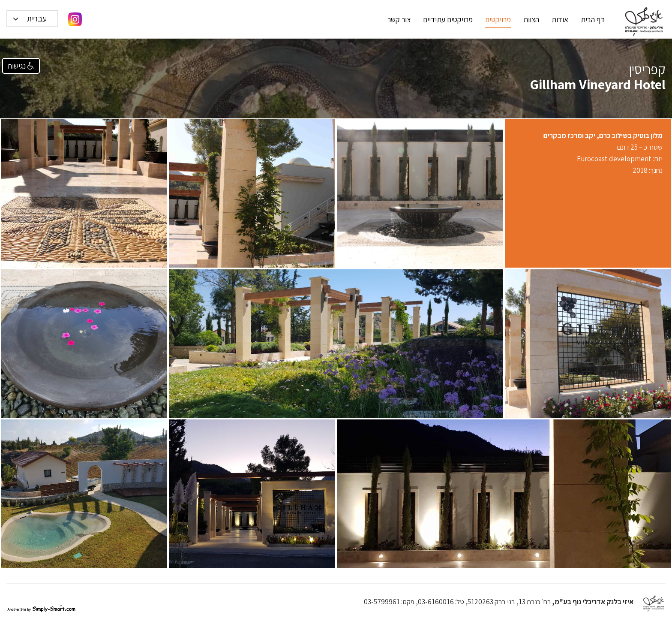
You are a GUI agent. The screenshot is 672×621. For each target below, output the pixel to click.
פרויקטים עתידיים (448, 20)
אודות (560, 20)
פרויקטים (498, 20)
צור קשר (399, 20)
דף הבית (593, 20)
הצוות (531, 20)
